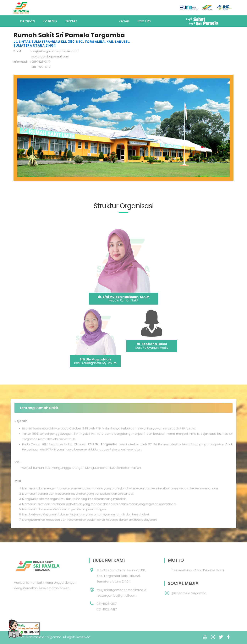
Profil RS (144, 21)
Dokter (71, 21)
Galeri (124, 21)
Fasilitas (50, 21)
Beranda (27, 21)
